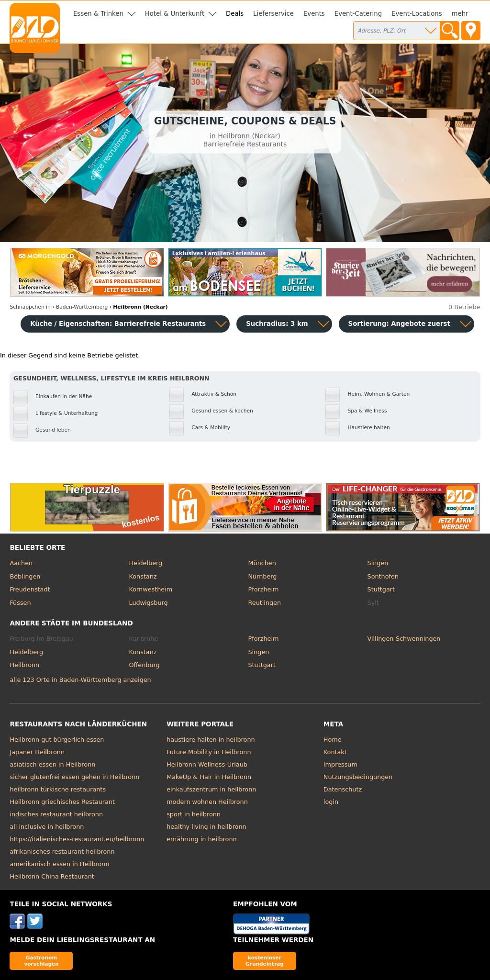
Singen (378, 563)
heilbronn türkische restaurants (58, 789)
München (262, 563)
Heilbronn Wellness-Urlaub (207, 764)
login (331, 802)
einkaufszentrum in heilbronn (211, 789)
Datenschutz (343, 789)
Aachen (21, 563)
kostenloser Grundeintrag (265, 961)
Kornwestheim (150, 589)
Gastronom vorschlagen (41, 961)
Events (314, 14)
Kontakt (335, 752)
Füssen (20, 603)
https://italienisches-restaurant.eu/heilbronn (77, 839)
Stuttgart (381, 589)
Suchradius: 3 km (277, 324)
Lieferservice (273, 14)
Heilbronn (24, 665)
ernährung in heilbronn (201, 839)
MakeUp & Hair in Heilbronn (209, 777)
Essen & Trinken (98, 14)
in (30, 307)
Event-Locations (417, 14)
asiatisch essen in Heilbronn (52, 764)
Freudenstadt (30, 589)
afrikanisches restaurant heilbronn (62, 852)
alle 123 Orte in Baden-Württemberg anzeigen (80, 680)
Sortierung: (399, 324)
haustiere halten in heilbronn (211, 740)
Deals (235, 14)
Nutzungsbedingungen (358, 777)
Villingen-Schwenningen (404, 639)
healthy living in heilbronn (206, 827)
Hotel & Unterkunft (175, 14)
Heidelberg (145, 563)
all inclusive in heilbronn (47, 827)
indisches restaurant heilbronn (56, 814)
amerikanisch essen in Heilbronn (59, 864)
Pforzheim (264, 589)
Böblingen (25, 576)
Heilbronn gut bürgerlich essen (57, 740)
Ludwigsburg (148, 603)
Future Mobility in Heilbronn (209, 752)
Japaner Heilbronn (37, 752)
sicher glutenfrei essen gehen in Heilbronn (74, 777)
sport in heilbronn (194, 814)
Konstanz (143, 576)
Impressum (340, 764)
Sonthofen (383, 576)
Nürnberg (263, 576)
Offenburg (144, 665)
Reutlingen (265, 603)
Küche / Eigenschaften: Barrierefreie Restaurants (118, 324)
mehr (460, 14)
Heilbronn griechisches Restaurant (62, 802)
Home (333, 740)
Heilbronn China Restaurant (52, 876)
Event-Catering (358, 14)
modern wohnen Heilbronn (207, 802)
